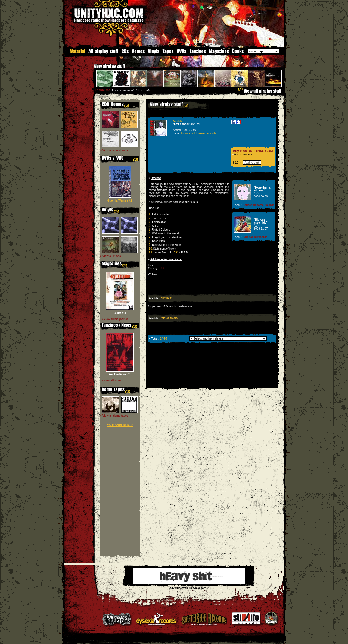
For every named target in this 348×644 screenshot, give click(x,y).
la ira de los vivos (122, 90)
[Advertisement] (212, 383)
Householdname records (199, 133)
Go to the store (243, 154)
